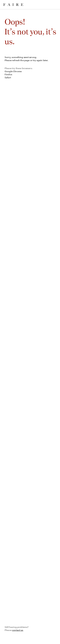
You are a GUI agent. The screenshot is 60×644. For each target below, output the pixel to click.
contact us (18, 630)
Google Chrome (13, 71)
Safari (8, 77)
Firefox (8, 74)
